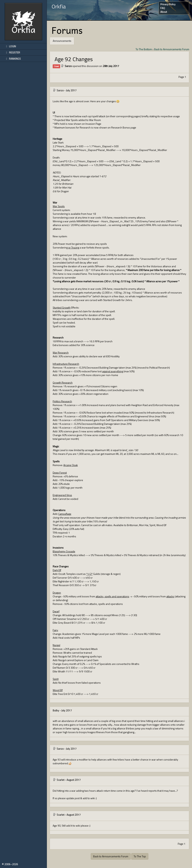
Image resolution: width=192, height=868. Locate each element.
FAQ (163, 8)
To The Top (140, 856)
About (164, 12)
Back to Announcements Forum (172, 49)
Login (10, 46)
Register (12, 52)
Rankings (13, 59)
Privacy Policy (168, 4)
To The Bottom (144, 49)
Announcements (62, 41)
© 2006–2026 (10, 864)
